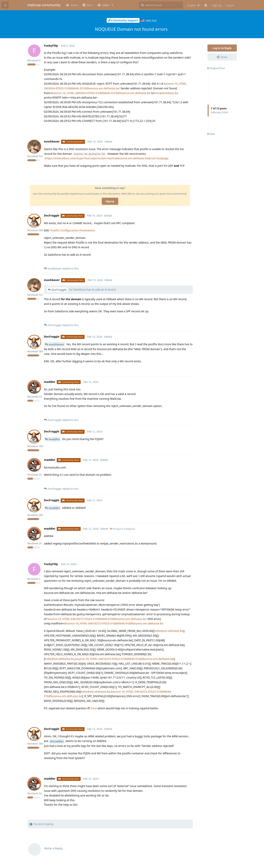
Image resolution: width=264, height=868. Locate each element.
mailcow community (44, 5)
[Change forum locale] (193, 5)
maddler (54, 439)
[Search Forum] (161, 5)
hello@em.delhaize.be (169, 631)
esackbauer (56, 344)
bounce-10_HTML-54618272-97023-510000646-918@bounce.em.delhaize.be (96, 619)
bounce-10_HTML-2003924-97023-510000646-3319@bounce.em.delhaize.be (101, 93)
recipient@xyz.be (167, 93)
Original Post (216, 68)
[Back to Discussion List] (5, 5)
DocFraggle (59, 289)
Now (211, 134)
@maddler (57, 741)
